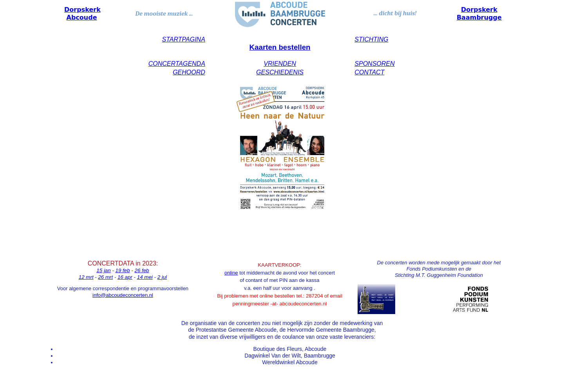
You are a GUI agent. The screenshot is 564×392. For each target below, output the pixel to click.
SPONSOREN (374, 64)
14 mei (145, 277)
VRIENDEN (280, 64)
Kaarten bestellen (280, 47)
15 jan (103, 270)
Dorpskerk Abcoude (82, 14)
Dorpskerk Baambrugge (479, 14)
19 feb (123, 270)
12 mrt (86, 277)
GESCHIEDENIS (280, 72)
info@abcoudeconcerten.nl (123, 295)
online (231, 273)
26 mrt (105, 277)
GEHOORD (189, 72)
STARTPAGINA (184, 39)
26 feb (142, 270)
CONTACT (369, 72)
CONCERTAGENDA (177, 64)
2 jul (162, 277)
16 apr (125, 277)
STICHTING (371, 39)
